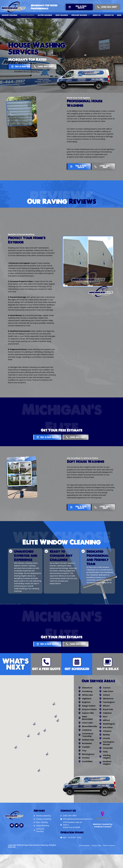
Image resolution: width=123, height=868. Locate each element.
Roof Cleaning (62, 15)
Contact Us (109, 15)
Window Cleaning (9, 15)
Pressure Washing (80, 15)
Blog (119, 15)
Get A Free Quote (46, 669)
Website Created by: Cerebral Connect (103, 825)
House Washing (27, 15)
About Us (97, 15)
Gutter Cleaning (45, 15)
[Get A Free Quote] (46, 662)
